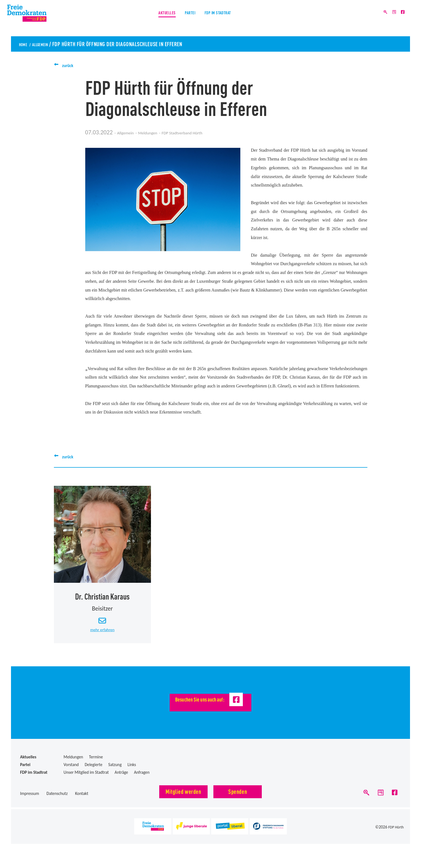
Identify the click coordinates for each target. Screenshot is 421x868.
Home (25, 44)
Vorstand (71, 771)
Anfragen (142, 779)
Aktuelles (154, 19)
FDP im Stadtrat (228, 19)
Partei (188, 19)
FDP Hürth (395, 837)
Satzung (115, 771)
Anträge (121, 779)
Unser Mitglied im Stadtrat (86, 779)
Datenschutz (57, 800)
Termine (96, 763)
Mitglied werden (183, 798)
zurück (70, 65)
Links (132, 771)
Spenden (238, 798)
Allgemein (49, 44)
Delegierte (93, 771)
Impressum (30, 800)
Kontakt (82, 800)
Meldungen (163, 132)
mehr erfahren (102, 636)
